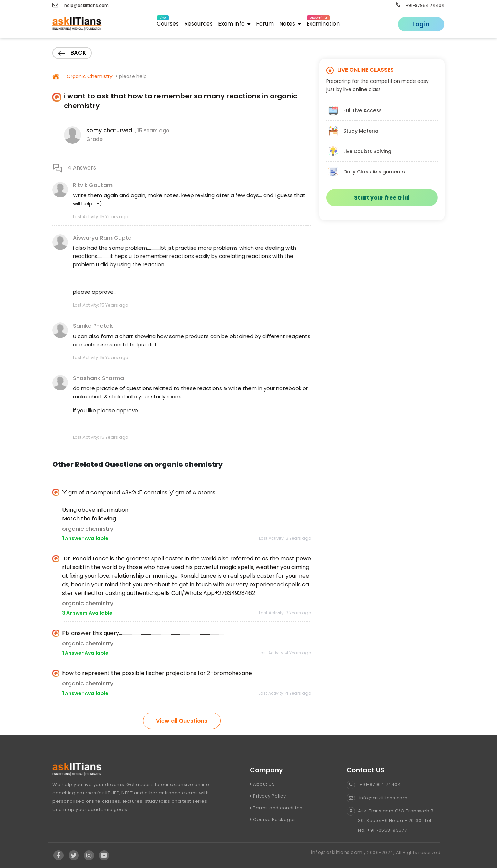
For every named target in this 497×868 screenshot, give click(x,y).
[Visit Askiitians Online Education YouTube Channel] (104, 856)
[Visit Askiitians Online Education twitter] (74, 856)
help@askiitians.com (81, 5)
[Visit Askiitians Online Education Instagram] (89, 856)
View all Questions (182, 721)
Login (421, 24)
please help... (134, 76)
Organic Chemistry (89, 76)
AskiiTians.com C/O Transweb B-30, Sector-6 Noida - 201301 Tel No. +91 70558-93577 (391, 821)
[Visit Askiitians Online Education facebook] (59, 856)
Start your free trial (382, 198)
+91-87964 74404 (420, 5)
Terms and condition (276, 808)
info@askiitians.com (377, 798)
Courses (168, 23)
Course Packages (273, 819)
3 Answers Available (87, 613)
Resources (198, 24)
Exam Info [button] (234, 24)
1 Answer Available (85, 538)
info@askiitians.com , (339, 852)
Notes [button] (290, 24)
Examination (323, 23)
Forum (265, 24)
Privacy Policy (268, 796)
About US (262, 784)
